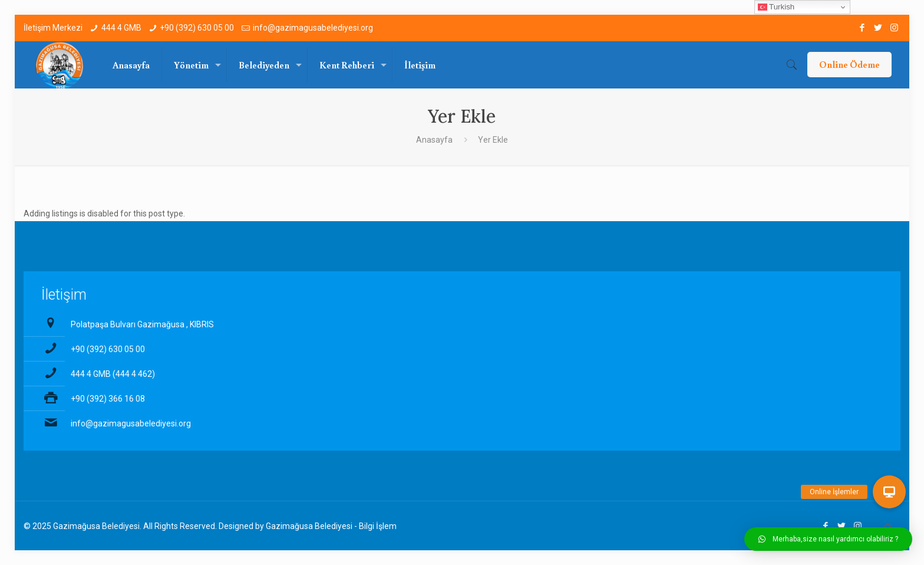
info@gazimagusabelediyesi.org (313, 28)
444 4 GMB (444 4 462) (113, 374)
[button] (828, 539)
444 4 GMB (121, 28)
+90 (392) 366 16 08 (108, 399)
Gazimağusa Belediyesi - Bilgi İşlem (331, 526)
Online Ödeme (849, 64)
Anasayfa (434, 140)
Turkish (776, 7)
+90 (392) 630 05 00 (197, 28)
